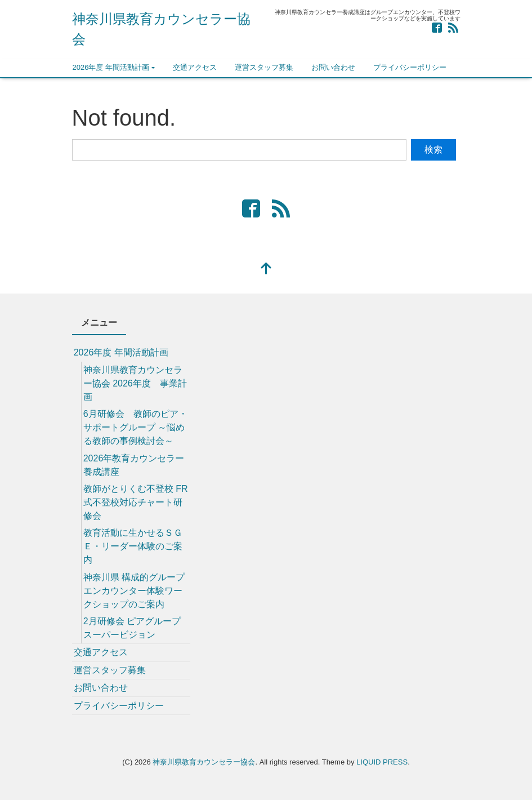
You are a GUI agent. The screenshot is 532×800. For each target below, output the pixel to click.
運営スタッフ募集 (264, 67)
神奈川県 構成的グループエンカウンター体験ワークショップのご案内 (134, 591)
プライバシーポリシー (410, 67)
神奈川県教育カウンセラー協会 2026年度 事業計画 (135, 383)
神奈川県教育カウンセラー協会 (204, 762)
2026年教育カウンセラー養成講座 (134, 465)
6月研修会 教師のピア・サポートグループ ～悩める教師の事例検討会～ (135, 427)
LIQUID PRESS (382, 762)
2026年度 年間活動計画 (111, 67)
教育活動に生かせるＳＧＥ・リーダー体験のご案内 (133, 546)
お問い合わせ (333, 67)
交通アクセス (195, 67)
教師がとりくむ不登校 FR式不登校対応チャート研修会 (136, 502)
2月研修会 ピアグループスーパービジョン (132, 628)
